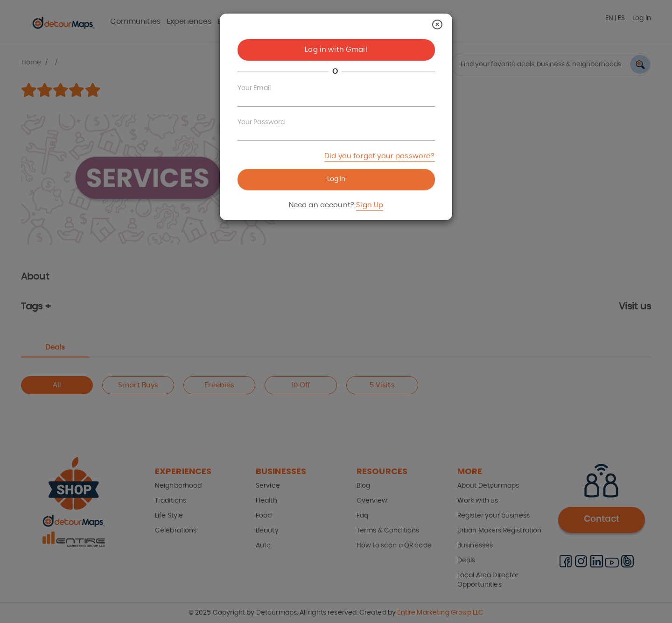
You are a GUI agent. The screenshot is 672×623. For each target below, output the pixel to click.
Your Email (254, 88)
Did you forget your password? (379, 156)
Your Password (261, 122)
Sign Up (370, 205)
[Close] (437, 24)
